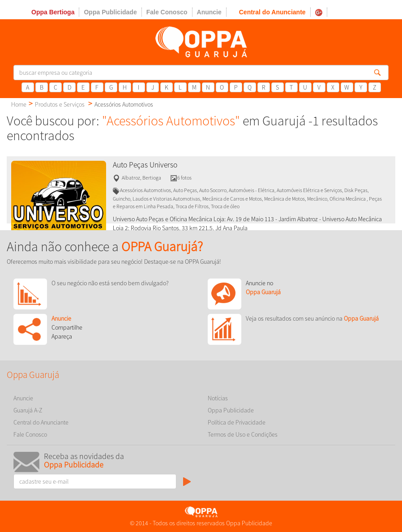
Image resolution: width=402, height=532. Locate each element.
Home (19, 104)
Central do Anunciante (272, 12)
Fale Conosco (167, 12)
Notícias (218, 398)
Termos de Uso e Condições (243, 434)
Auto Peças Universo (145, 165)
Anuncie (209, 12)
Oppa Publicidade (110, 12)
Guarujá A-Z (28, 410)
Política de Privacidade (237, 422)
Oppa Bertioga (53, 12)
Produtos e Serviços (60, 104)
